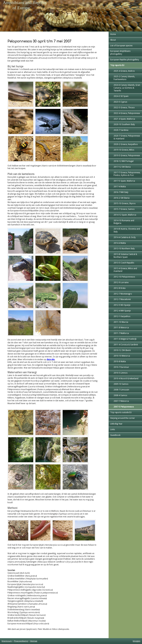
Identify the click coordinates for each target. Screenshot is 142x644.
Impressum (7, 641)
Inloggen (137, 641)
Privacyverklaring (21, 641)
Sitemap (34, 641)
